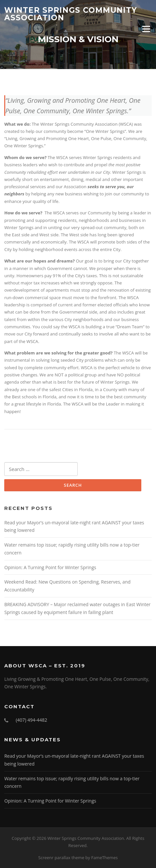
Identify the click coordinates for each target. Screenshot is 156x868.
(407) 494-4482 (31, 720)
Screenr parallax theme (61, 858)
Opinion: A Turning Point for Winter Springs (50, 567)
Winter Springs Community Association (71, 14)
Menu (146, 29)
